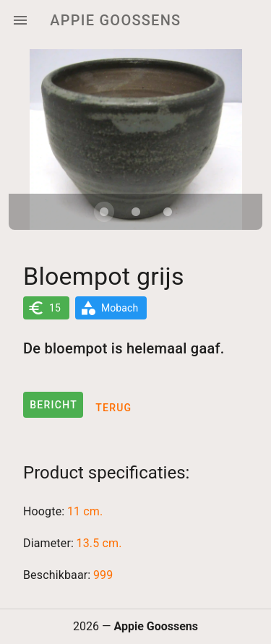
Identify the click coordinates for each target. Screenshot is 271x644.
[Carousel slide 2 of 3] (136, 212)
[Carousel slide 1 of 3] (104, 212)
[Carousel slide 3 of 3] (168, 212)
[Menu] (20, 20)
